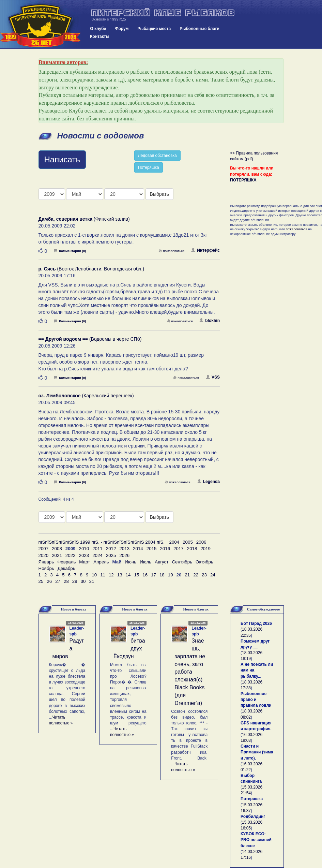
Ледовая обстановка (157, 156)
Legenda (209, 482)
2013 (124, 549)
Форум (122, 29)
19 (171, 575)
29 (75, 581)
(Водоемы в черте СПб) (90, 339)
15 (136, 575)
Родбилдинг (253, 816)
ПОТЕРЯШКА (243, 180)
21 (187, 575)
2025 (111, 555)
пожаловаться (171, 251)
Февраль (66, 562)
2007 (44, 549)
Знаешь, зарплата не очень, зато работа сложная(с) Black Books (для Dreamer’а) (190, 672)
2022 (71, 555)
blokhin (210, 321)
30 (83, 581)
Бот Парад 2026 (256, 623)
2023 (84, 555)
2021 (57, 555)
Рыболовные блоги (200, 29)
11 (103, 575)
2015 (152, 549)
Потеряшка (149, 167)
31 (91, 581)
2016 (165, 549)
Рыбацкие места (154, 29)
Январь (46, 562)
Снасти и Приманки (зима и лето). (257, 752)
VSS (213, 377)
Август (162, 562)
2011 (97, 549)
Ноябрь (46, 568)
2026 (124, 555)
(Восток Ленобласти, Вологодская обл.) (91, 269)
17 (154, 575)
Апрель (101, 562)
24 (213, 575)
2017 (179, 549)
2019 (205, 549)
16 (145, 575)
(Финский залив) (84, 219)
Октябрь (204, 562)
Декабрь (66, 568)
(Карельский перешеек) (86, 396)
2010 (84, 549)
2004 (174, 542)
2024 (97, 555)
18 (162, 575)
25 (41, 581)
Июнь (131, 562)
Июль (145, 562)
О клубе (98, 29)
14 (128, 575)
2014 (138, 549)
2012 (111, 549)
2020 (44, 555)
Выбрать (159, 194)
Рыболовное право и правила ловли (256, 700)
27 (58, 581)
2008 (57, 549)
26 (49, 581)
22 (196, 575)
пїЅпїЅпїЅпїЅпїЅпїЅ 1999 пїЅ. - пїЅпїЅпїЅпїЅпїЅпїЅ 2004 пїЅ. (102, 542)
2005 (188, 542)
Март (85, 562)
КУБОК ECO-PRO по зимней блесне (256, 840)
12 (111, 575)
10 (94, 575)
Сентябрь (182, 562)
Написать (62, 159)
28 (66, 581)
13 (120, 575)
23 (204, 575)
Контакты (100, 36)
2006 (201, 542)
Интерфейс (205, 250)
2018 (192, 549)
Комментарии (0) (70, 251)
